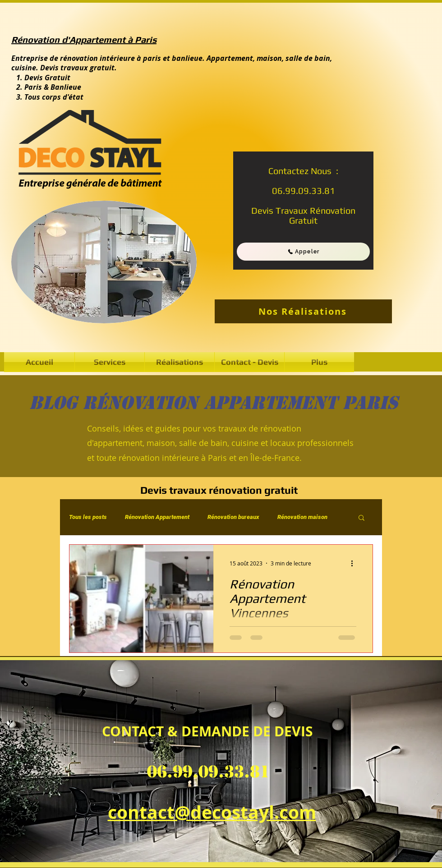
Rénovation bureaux (233, 517)
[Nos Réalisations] (303, 311)
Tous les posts (88, 517)
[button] (180, 362)
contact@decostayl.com (212, 812)
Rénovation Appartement (157, 517)
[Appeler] (303, 252)
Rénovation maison (302, 517)
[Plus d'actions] (355, 563)
